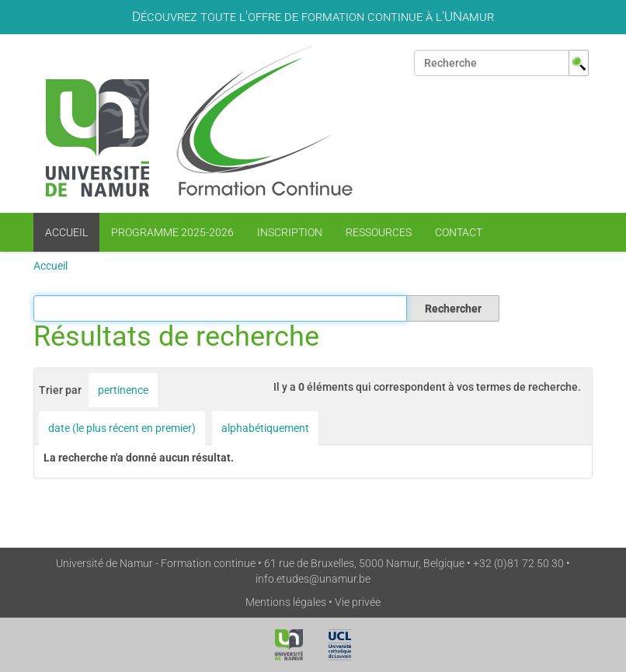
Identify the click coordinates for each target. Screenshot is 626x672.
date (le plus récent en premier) (122, 428)
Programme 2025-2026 (172, 232)
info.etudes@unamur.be (313, 579)
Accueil (66, 232)
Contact (459, 232)
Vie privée (358, 602)
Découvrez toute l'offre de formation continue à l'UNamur (313, 16)
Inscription (290, 232)
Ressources (379, 232)
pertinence (123, 390)
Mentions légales (286, 602)
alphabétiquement (265, 428)
